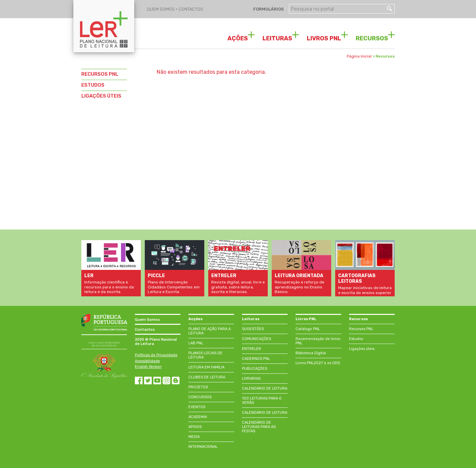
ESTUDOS (93, 85)
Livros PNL (306, 319)
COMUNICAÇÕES (257, 339)
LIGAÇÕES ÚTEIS (101, 96)
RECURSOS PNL (100, 74)
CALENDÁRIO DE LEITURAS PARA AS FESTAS (259, 427)
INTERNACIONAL (203, 447)
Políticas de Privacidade (156, 355)
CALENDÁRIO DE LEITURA (265, 388)
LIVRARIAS (251, 379)
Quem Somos (147, 320)
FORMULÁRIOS (268, 9)
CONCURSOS (200, 397)
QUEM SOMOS (161, 9)
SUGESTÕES (253, 329)
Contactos (145, 330)
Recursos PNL (361, 329)
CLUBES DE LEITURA (207, 377)
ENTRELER (252, 349)
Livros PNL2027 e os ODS (318, 363)
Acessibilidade (147, 361)
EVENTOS (197, 407)
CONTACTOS (191, 9)
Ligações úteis (362, 349)
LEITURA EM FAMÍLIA (206, 367)
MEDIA (194, 437)
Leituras (251, 319)
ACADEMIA (198, 417)
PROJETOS (198, 387)
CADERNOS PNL (256, 359)
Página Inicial (359, 56)
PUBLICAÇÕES (255, 369)
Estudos (356, 339)
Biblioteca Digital (311, 353)
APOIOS (195, 427)
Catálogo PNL (308, 329)
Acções (196, 319)
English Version (148, 367)
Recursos (358, 319)
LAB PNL (196, 343)
